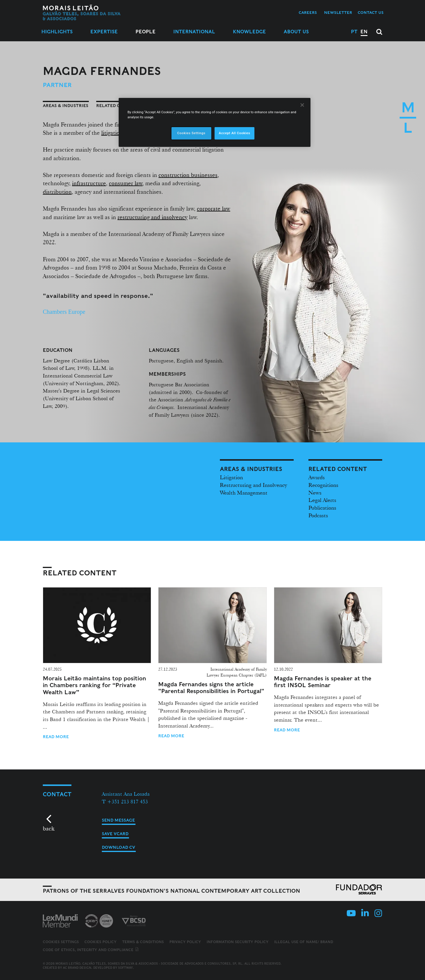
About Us (296, 32)
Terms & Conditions (143, 942)
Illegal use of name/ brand (304, 942)
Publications (322, 508)
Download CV (118, 847)
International (194, 32)
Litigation (231, 477)
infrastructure (89, 183)
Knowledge (249, 32)
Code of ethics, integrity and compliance (91, 950)
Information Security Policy (238, 942)
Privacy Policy (185, 942)
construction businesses (188, 175)
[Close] (302, 105)
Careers (308, 13)
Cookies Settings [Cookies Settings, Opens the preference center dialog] (191, 133)
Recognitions (323, 485)
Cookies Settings (61, 942)
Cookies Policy (100, 942)
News (315, 493)
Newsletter (338, 13)
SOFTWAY (125, 968)
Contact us (371, 13)
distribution (57, 192)
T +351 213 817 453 (125, 801)
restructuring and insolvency (152, 217)
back (49, 828)
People (146, 32)
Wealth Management (244, 493)
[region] (215, 122)
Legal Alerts (322, 500)
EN (364, 32)
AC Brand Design (77, 968)
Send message (118, 820)
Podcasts (318, 515)
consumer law (126, 183)
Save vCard (115, 834)
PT (354, 32)
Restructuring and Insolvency (254, 485)
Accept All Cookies (234, 133)
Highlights (57, 32)
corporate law (214, 209)
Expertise (104, 32)
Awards (317, 477)
